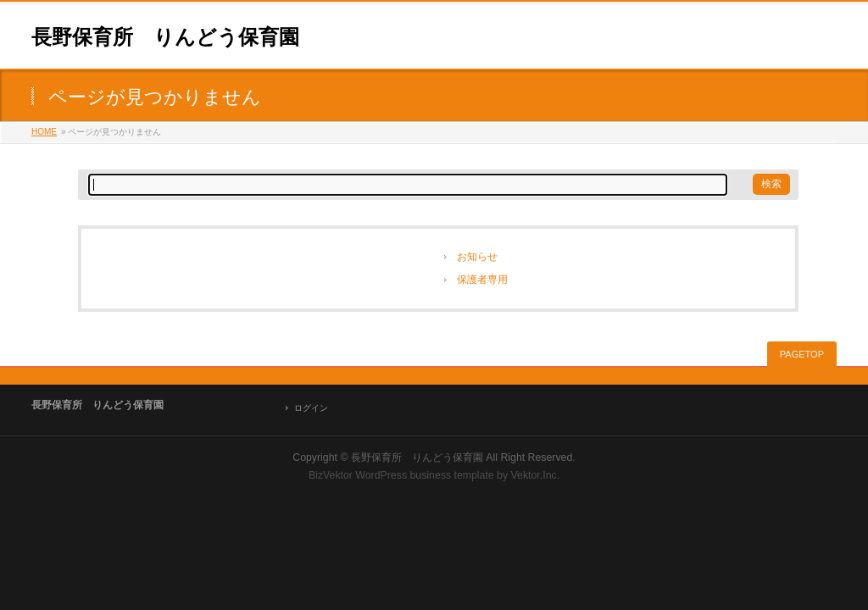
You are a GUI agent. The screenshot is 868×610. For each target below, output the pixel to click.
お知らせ (477, 257)
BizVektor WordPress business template (401, 475)
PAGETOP (802, 354)
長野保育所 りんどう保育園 (165, 37)
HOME (44, 132)
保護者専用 (482, 280)
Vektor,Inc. (536, 475)
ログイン (311, 408)
